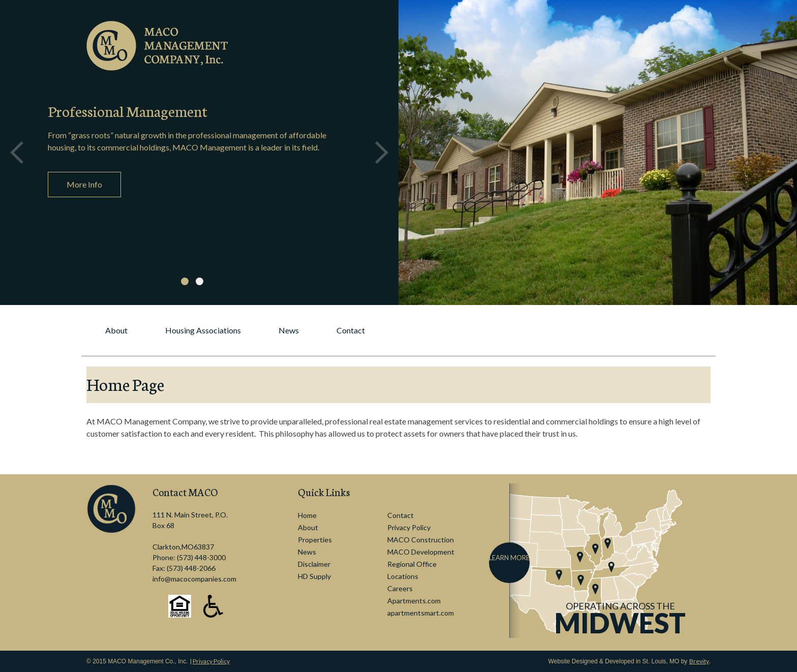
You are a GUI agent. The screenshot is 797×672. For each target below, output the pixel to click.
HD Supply (314, 576)
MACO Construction (421, 540)
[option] (199, 152)
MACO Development (421, 552)
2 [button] (200, 281)
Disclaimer (314, 564)
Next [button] (382, 152)
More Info (84, 184)
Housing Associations (203, 330)
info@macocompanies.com (194, 579)
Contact (351, 330)
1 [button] (185, 281)
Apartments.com (414, 601)
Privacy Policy (409, 527)
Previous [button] (17, 152)
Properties (315, 540)
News (289, 330)
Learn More (509, 558)
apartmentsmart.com (421, 613)
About (116, 330)
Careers (400, 588)
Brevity (699, 661)
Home (307, 515)
